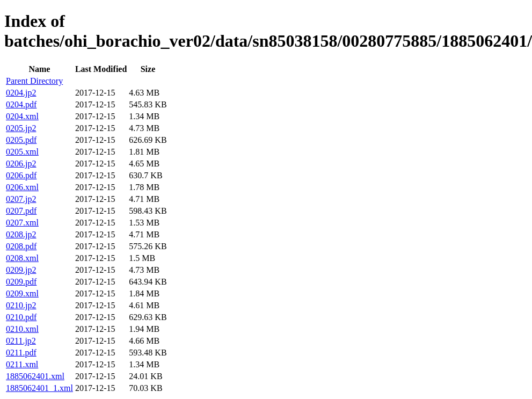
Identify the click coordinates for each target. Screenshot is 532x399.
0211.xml (22, 364)
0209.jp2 (21, 270)
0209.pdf (21, 282)
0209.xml (22, 293)
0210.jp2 (21, 305)
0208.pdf (21, 246)
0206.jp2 (21, 164)
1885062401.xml (35, 376)
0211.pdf (21, 353)
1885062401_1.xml (39, 388)
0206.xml (22, 187)
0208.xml (22, 258)
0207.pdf (21, 211)
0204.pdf (21, 104)
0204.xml (22, 116)
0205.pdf (21, 140)
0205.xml (22, 152)
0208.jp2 (21, 234)
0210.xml (22, 329)
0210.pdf (21, 317)
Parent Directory (34, 81)
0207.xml (22, 223)
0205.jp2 (21, 128)
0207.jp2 (21, 199)
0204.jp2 (21, 93)
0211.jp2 (21, 341)
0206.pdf (21, 175)
